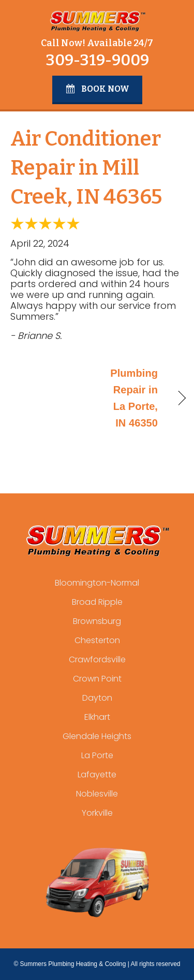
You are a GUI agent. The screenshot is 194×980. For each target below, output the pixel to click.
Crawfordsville (97, 659)
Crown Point (97, 679)
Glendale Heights (97, 736)
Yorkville (97, 813)
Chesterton (97, 640)
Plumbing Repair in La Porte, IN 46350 (130, 398)
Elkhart (97, 717)
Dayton (97, 698)
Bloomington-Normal (97, 583)
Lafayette (97, 775)
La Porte (97, 755)
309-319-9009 (97, 60)
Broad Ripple (97, 602)
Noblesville (97, 794)
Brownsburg (97, 621)
